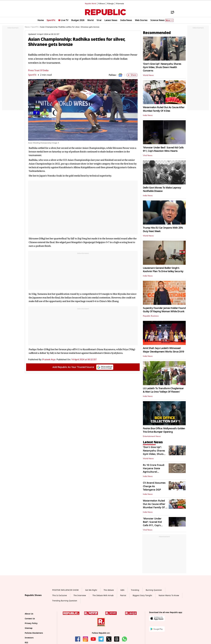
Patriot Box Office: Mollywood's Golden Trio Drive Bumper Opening (164, 430)
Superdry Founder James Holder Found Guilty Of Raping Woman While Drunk (164, 310)
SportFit (32, 75)
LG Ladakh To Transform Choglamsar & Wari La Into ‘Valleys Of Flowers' (163, 390)
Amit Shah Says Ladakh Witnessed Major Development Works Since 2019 (163, 350)
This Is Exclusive (60, 596)
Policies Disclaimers (34, 633)
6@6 (122, 590)
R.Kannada (120, 4)
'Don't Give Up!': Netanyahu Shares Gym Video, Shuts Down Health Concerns (162, 67)
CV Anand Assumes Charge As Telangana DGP (154, 486)
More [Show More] (169, 20)
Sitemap (29, 628)
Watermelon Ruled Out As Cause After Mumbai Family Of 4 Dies (164, 109)
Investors (29, 638)
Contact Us (30, 619)
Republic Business (151, 316)
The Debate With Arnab (103, 596)
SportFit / (35, 27)
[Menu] (171, 12)
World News (148, 75)
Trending (135, 590)
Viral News (148, 156)
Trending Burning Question (65, 601)
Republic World (90, 4)
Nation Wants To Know (169, 596)
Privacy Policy (31, 623)
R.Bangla (110, 4)
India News (148, 115)
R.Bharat (102, 4)
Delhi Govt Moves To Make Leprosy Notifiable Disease (162, 189)
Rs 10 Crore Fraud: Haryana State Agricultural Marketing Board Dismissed (154, 472)
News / (28, 27)
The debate (109, 590)
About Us (29, 614)
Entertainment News (152, 436)
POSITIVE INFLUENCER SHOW (65, 590)
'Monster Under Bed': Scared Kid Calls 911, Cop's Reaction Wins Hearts (163, 149)
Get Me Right (91, 590)
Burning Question (154, 590)
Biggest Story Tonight (142, 596)
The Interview (80, 596)
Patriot (123, 596)
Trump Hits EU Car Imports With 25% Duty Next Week (163, 229)
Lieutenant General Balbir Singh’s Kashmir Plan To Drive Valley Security (163, 270)
